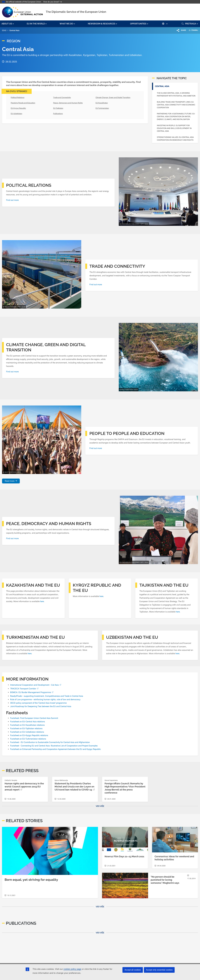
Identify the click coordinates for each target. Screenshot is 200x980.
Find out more (12, 200)
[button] (8, 24)
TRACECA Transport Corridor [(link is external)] (25, 689)
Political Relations (18, 97)
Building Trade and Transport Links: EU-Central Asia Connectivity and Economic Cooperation (176, 105)
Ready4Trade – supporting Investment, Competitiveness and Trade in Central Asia (47, 696)
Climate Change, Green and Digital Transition (113, 97)
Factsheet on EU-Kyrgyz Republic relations (29, 735)
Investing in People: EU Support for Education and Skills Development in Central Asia (174, 128)
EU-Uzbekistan (16, 114)
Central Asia (162, 86)
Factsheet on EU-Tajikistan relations (26, 728)
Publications (58, 114)
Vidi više (100, 806)
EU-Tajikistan (58, 108)
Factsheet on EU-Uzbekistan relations (27, 732)
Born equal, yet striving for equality (31, 880)
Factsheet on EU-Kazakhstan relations (27, 725)
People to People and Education (23, 103)
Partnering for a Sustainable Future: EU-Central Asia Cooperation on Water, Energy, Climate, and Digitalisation (176, 116)
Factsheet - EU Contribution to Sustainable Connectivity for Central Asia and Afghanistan (50, 742)
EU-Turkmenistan (102, 108)
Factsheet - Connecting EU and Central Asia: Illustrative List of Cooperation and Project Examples (54, 746)
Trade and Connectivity (62, 97)
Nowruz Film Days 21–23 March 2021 (124, 856)
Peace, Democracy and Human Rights (68, 103)
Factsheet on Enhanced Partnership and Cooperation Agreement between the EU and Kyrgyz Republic (55, 749)
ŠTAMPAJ (192, 30)
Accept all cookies (133, 970)
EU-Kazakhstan (102, 103)
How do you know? (53, 2)
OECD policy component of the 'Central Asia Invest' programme (38, 703)
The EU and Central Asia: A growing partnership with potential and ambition (176, 94)
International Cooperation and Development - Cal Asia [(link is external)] (36, 685)
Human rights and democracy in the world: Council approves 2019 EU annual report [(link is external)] (24, 787)
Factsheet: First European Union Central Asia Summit (34, 718)
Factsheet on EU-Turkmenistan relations (28, 739)
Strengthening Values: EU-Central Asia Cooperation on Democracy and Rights (175, 139)
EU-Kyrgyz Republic (18, 108)
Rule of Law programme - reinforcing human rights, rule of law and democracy (45, 699)
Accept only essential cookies (159, 970)
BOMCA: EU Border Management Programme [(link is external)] (32, 692)
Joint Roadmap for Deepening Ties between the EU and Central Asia (41, 706)
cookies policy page (72, 969)
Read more (10, 481)
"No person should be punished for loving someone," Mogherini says (165, 880)
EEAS (4, 30)
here (42, 601)
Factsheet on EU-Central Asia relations (28, 722)
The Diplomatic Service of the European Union (76, 12)
